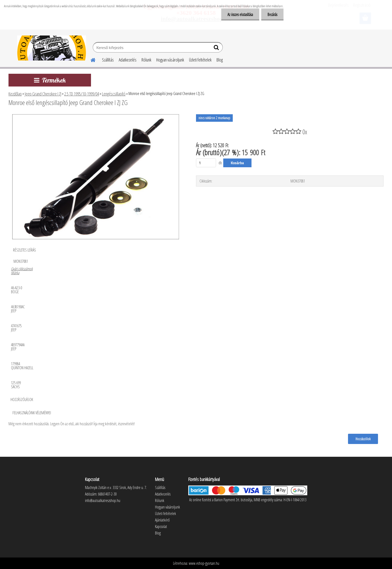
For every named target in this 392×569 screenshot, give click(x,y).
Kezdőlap (15, 94)
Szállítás (108, 60)
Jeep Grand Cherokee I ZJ (43, 94)
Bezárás (272, 14)
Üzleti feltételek (200, 60)
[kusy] (206, 163)
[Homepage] (90, 59)
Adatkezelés (128, 60)
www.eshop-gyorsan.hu (204, 563)
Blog (220, 60)
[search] (217, 48)
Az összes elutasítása (240, 14)
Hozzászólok (363, 439)
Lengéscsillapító (114, 94)
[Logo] (52, 48)
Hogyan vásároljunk (170, 60)
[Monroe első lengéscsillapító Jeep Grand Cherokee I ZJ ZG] (96, 116)
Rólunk (146, 60)
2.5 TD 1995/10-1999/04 (82, 94)
